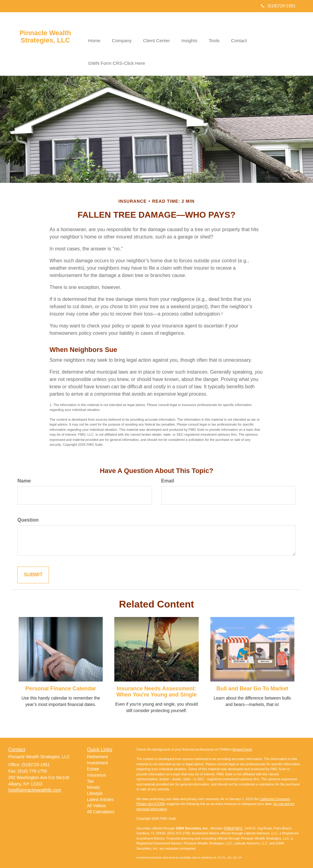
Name (24, 478)
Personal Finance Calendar (61, 686)
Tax (90, 779)
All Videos (97, 803)
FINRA (229, 826)
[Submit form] (33, 573)
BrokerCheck (242, 747)
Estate (93, 766)
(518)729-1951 (278, 6)
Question (28, 517)
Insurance (96, 773)
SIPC (239, 826)
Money (94, 785)
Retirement (98, 754)
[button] (120, 32)
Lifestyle (95, 791)
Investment (98, 760)
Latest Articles (100, 797)
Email (168, 478)
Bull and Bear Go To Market (252, 686)
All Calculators (101, 809)
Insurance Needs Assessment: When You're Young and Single (157, 689)
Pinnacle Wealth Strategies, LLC (45, 37)
